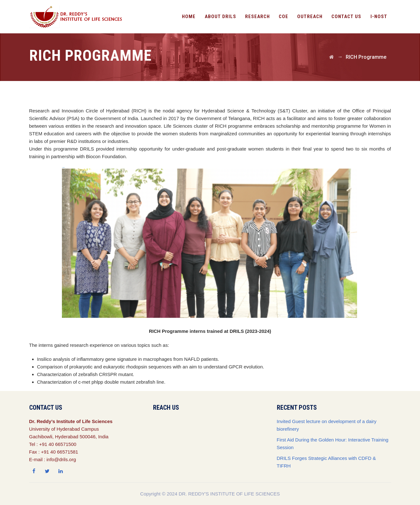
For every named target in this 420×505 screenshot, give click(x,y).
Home (189, 17)
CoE (283, 17)
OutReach (310, 17)
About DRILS (220, 17)
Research (257, 17)
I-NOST (379, 17)
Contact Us (346, 17)
